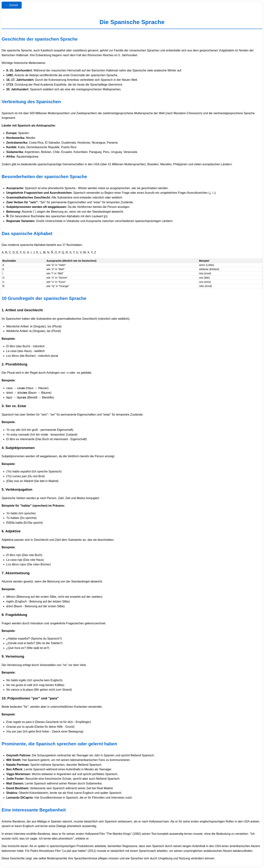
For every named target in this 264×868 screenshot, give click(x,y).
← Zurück (12, 5)
